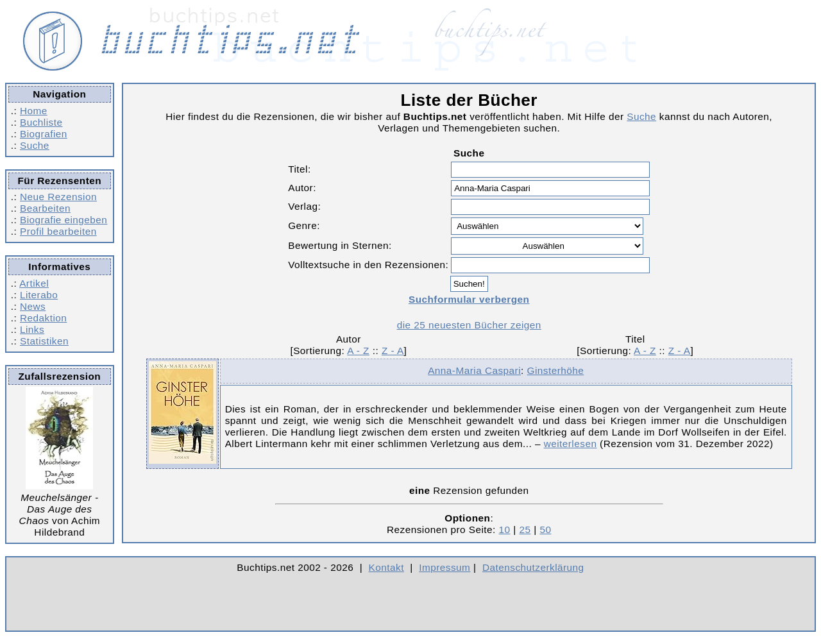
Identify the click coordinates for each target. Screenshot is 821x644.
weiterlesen (571, 444)
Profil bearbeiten (58, 231)
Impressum (444, 567)
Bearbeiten (45, 208)
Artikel (34, 283)
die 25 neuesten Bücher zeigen (469, 325)
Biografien (44, 134)
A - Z (358, 351)
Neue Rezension (58, 197)
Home (34, 111)
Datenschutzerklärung (533, 567)
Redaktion (43, 318)
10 (505, 530)
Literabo (39, 295)
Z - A (393, 351)
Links (32, 329)
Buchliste (41, 122)
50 (545, 530)
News (33, 306)
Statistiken (44, 341)
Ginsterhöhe (556, 370)
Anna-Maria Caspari (474, 370)
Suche (35, 145)
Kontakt (386, 567)
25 (525, 530)
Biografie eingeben (63, 220)
